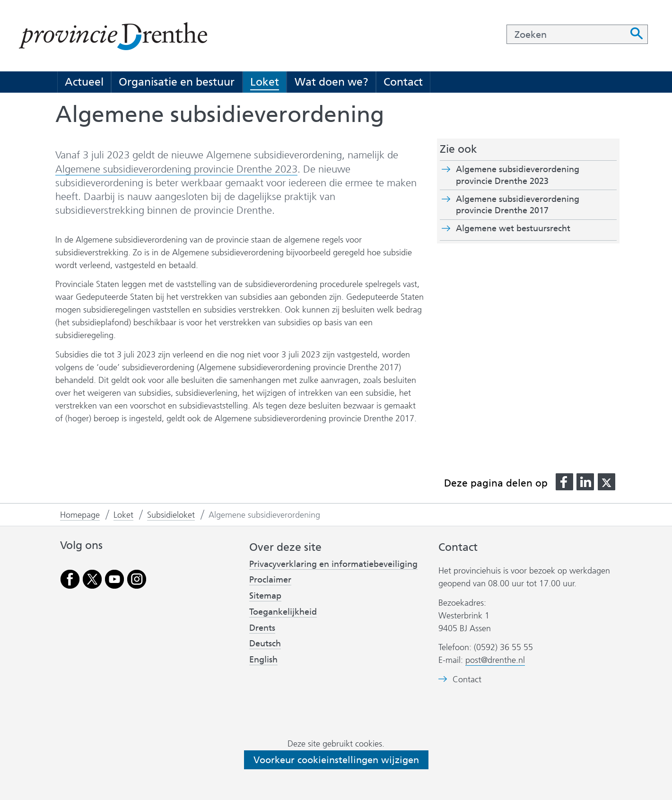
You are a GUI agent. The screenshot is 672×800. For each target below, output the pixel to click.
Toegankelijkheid (283, 612)
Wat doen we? (332, 82)
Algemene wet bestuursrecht (530, 228)
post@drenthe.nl (495, 660)
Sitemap (265, 596)
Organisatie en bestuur (177, 82)
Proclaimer (270, 580)
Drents (262, 628)
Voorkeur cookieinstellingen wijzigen (336, 760)
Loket (265, 82)
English (263, 660)
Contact (403, 82)
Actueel (84, 82)
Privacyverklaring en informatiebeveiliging (333, 564)
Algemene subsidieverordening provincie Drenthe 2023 (176, 169)
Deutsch (265, 643)
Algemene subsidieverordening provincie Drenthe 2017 (519, 205)
